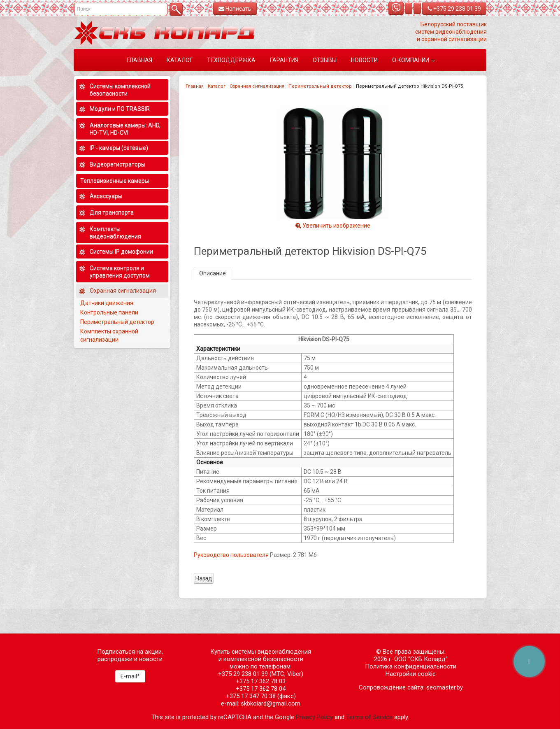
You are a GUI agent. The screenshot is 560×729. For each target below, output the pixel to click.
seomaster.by (445, 687)
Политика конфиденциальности (411, 666)
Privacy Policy (314, 717)
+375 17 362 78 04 (261, 689)
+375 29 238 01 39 (454, 9)
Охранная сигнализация (257, 86)
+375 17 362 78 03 (261, 681)
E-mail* (130, 676)
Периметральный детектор (320, 86)
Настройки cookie (411, 674)
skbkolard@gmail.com (271, 703)
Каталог (217, 86)
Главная (195, 86)
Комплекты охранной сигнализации (109, 335)
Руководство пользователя (231, 555)
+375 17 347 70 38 (251, 696)
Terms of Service (369, 717)
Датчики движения (107, 303)
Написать (235, 9)
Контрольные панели (109, 312)
